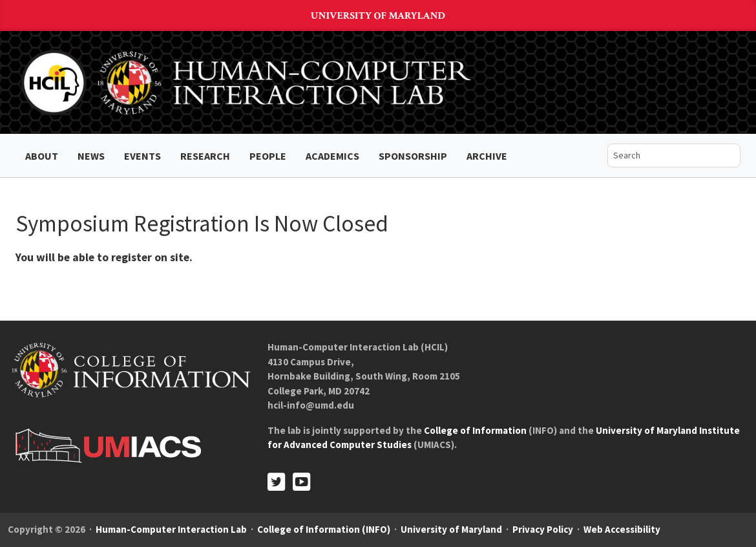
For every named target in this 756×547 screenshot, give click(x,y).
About (42, 156)
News (91, 156)
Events (142, 156)
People (268, 156)
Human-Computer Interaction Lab (171, 529)
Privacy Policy (543, 529)
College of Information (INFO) (324, 529)
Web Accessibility (622, 529)
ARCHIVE (487, 156)
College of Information (475, 430)
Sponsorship (413, 156)
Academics (332, 156)
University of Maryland (378, 16)
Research (205, 156)
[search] (664, 156)
